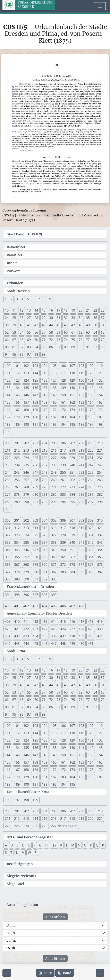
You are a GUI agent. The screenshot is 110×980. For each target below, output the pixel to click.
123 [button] (17, 380)
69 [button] (29, 340)
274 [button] (81, 487)
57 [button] (44, 332)
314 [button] (35, 528)
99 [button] (44, 354)
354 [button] (100, 550)
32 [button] (66, 318)
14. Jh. (11, 933)
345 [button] (17, 550)
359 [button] (45, 557)
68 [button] (22, 340)
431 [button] (8, 636)
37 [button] (103, 318)
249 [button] (54, 472)
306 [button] (63, 520)
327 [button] (54, 535)
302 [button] (26, 520)
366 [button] (8, 565)
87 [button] (58, 347)
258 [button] (35, 480)
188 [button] (8, 424)
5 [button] (28, 299)
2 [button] (11, 299)
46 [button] (66, 325)
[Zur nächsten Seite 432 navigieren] (100, 973)
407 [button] (72, 606)
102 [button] (26, 366)
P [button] (91, 845)
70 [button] (36, 340)
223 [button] (17, 458)
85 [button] (44, 347)
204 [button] (45, 443)
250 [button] (63, 472)
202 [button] (26, 443)
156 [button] (17, 402)
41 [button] (29, 325)
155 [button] (8, 402)
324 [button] (26, 535)
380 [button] (35, 572)
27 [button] (29, 318)
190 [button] (26, 424)
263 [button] (81, 480)
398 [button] (45, 595)
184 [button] (72, 417)
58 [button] (51, 332)
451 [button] (91, 644)
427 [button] (72, 629)
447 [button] (54, 644)
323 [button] (17, 535)
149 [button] (54, 395)
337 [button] (45, 542)
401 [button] (17, 606)
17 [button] (58, 310)
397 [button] (35, 595)
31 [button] (58, 318)
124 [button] (26, 380)
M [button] (73, 845)
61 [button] (73, 332)
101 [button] (17, 366)
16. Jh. (11, 948)
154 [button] (100, 395)
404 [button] (45, 606)
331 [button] (91, 535)
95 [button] (14, 354)
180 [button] (35, 417)
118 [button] (72, 373)
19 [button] (73, 310)
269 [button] (35, 487)
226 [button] (45, 458)
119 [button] (81, 373)
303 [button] (35, 520)
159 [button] (45, 402)
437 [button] (63, 636)
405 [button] (54, 606)
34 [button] (81, 318)
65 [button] (103, 332)
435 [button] (45, 636)
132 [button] (100, 380)
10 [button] (7, 310)
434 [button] (35, 636)
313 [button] (26, 528)
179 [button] (26, 417)
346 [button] (26, 550)
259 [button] (45, 480)
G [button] (40, 845)
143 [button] (100, 388)
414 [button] (54, 621)
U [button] (17, 853)
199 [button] (8, 432)
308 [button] (81, 520)
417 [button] (81, 621)
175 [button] (91, 410)
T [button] (11, 853)
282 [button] (54, 494)
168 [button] (26, 410)
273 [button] (72, 487)
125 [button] (35, 380)
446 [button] (45, 644)
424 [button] (45, 629)
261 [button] (63, 480)
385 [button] (81, 572)
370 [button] (45, 565)
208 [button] (81, 443)
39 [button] (14, 325)
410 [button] (17, 621)
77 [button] (88, 340)
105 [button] (54, 366)
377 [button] (8, 572)
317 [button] (63, 528)
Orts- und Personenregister (30, 837)
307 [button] (72, 520)
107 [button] (72, 366)
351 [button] (72, 550)
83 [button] (29, 347)
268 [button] (26, 487)
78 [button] (95, 340)
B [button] (12, 845)
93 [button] (103, 347)
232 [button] (100, 458)
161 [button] (63, 402)
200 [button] (8, 443)
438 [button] (72, 636)
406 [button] (63, 606)
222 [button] (8, 458)
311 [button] (8, 528)
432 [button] (17, 636)
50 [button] (95, 325)
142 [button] (91, 388)
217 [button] (63, 450)
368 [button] (26, 565)
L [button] (67, 845)
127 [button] (54, 380)
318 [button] (72, 528)
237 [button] (45, 465)
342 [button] (91, 542)
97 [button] (29, 354)
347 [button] (35, 550)
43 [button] (44, 325)
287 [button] (100, 494)
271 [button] (54, 487)
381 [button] (45, 572)
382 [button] (54, 572)
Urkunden (15, 283)
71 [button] (44, 340)
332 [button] (100, 535)
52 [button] (7, 332)
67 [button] (14, 340)
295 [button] (72, 502)
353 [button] (91, 550)
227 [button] (54, 458)
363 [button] (81, 557)
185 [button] (81, 417)
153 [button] (91, 395)
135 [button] (26, 388)
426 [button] (63, 629)
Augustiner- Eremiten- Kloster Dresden (39, 613)
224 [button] (26, 458)
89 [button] (73, 347)
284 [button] (72, 494)
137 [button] (45, 388)
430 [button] (100, 629)
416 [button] (72, 621)
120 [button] (91, 373)
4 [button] (22, 299)
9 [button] (50, 299)
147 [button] (35, 395)
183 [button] (63, 417)
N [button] (79, 845)
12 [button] (22, 310)
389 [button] (17, 579)
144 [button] (8, 395)
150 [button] (63, 395)
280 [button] (35, 494)
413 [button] (45, 621)
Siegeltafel (15, 884)
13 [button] (29, 310)
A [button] (6, 845)
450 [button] (81, 644)
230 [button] (81, 458)
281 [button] (45, 494)
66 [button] (7, 340)
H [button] (46, 845)
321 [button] (100, 528)
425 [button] (54, 629)
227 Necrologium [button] (64, 826)
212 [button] (17, 450)
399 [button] (54, 595)
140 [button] (72, 388)
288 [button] (8, 502)
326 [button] (45, 535)
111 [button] (8, 373)
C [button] (17, 845)
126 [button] (45, 380)
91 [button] (88, 347)
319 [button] (81, 528)
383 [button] (63, 572)
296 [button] (81, 502)
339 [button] (63, 542)
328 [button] (63, 535)
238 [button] (54, 465)
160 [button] (54, 402)
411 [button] (26, 621)
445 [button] (35, 644)
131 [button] (91, 380)
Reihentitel (16, 247)
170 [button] (45, 410)
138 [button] (54, 388)
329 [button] (72, 535)
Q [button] (97, 845)
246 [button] (26, 472)
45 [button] (58, 325)
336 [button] (35, 542)
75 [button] (73, 340)
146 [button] (26, 395)
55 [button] (29, 332)
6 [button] (33, 299)
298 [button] (100, 502)
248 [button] (45, 472)
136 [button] (35, 388)
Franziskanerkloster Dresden (30, 587)
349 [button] (54, 550)
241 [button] (81, 465)
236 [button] (35, 465)
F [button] (35, 845)
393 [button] (54, 579)
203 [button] (35, 443)
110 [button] (100, 366)
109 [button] (91, 366)
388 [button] (8, 579)
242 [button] (91, 465)
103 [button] (35, 366)
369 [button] (35, 565)
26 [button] (22, 318)
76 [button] (81, 340)
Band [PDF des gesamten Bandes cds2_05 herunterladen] (65, 973)
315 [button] (45, 528)
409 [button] (8, 621)
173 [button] (72, 410)
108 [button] (81, 366)
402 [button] (26, 606)
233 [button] (8, 465)
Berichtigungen (20, 864)
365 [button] (100, 557)
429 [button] (91, 629)
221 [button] (100, 450)
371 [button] (54, 565)
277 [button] (8, 494)
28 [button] (36, 318)
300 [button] (8, 520)
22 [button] (95, 310)
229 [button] (72, 458)
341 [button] (81, 542)
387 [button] (100, 572)
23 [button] (103, 310)
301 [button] (17, 520)
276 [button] (100, 487)
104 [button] (45, 366)
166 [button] (8, 410)
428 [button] (81, 629)
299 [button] (8, 509)
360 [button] (54, 557)
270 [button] (45, 487)
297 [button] (91, 502)
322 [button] (8, 535)
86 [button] (51, 347)
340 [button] (72, 542)
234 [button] (17, 465)
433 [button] (26, 636)
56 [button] (36, 332)
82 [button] (22, 347)
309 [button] (91, 520)
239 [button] (63, 465)
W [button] (29, 853)
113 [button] (26, 373)
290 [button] (26, 502)
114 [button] (35, 373)
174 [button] (81, 410)
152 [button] (81, 395)
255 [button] (8, 480)
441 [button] (100, 636)
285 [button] (81, 494)
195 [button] (72, 424)
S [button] (6, 853)
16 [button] (51, 310)
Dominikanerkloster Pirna (28, 792)
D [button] (23, 845)
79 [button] (103, 340)
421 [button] (17, 629)
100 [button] (8, 366)
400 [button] (8, 606)
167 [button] (17, 410)
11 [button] (14, 310)
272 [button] (63, 487)
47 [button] (73, 325)
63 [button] (88, 332)
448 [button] (63, 644)
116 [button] (54, 373)
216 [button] (54, 450)
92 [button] (95, 347)
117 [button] (63, 373)
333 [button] (8, 542)
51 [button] (103, 325)
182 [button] (54, 417)
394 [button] (8, 595)
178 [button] (17, 417)
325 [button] (35, 535)
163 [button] (81, 402)
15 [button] (44, 310)
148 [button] (45, 395)
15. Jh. (11, 940)
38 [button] (7, 325)
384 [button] (72, 572)
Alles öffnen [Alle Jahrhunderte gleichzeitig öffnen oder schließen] (55, 917)
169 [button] (35, 410)
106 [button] (63, 366)
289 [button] (17, 502)
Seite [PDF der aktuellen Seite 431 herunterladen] (45, 973)
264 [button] (91, 480)
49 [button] (88, 325)
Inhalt (12, 263)
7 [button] (39, 299)
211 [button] (8, 450)
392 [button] (45, 579)
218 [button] (72, 450)
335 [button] (26, 542)
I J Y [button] (54, 845)
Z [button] (36, 853)
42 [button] (36, 325)
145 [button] (17, 395)
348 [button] (45, 550)
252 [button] (81, 472)
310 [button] (100, 520)
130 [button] (81, 380)
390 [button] (26, 579)
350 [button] (63, 550)
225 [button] (35, 458)
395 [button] (17, 595)
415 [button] (63, 621)
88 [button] (66, 347)
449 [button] (72, 644)
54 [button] (22, 332)
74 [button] (66, 340)
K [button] (61, 845)
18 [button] (66, 310)
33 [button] (73, 318)
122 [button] (8, 380)
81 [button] (14, 347)
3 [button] (17, 299)
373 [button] (72, 565)
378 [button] (17, 572)
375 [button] (91, 565)
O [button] (85, 845)
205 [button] (54, 443)
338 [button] (54, 542)
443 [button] (17, 644)
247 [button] (35, 472)
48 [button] (81, 325)
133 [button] (8, 388)
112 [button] (17, 373)
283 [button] (63, 494)
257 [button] (26, 480)
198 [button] (100, 424)
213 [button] (26, 450)
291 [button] (35, 502)
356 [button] (17, 557)
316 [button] (54, 528)
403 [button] (35, 606)
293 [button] (54, 502)
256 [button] (17, 480)
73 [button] (58, 340)
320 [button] (91, 528)
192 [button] (45, 424)
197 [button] (91, 424)
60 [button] (66, 332)
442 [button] (8, 644)
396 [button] (26, 595)
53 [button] (14, 332)
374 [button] (81, 565)
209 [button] (91, 443)
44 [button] (51, 325)
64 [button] (95, 332)
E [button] (29, 845)
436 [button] (54, 636)
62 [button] (81, 332)
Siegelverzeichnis (21, 876)
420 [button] (8, 629)
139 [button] (63, 388)
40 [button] (22, 325)
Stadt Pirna (16, 651)
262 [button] (72, 480)
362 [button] (72, 557)
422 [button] (26, 629)
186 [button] (91, 417)
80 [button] (7, 347)
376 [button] (100, 565)
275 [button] (91, 487)
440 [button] (91, 636)
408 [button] (81, 606)
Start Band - (24, 234)
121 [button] (100, 373)
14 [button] (36, 310)
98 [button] (36, 354)
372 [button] (63, 565)
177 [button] (8, 417)
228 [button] (63, 458)
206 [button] (63, 443)
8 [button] (45, 299)
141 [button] (81, 388)
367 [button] (17, 565)
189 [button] (17, 424)
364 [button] (91, 557)
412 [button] (35, 621)
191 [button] (35, 424)
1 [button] (6, 299)
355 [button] (8, 557)
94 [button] (7, 354)
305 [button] (54, 520)
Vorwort (13, 271)
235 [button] (26, 465)
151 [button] (72, 395)
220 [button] (91, 450)
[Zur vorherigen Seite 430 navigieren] (7, 973)
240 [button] (72, 465)
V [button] (23, 853)
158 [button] (35, 402)
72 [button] (51, 340)
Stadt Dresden (18, 291)
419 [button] (100, 621)
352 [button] (81, 550)
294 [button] (63, 502)
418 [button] (91, 621)
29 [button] (44, 318)
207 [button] (72, 443)
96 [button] (22, 354)
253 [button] (91, 472)
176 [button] (100, 410)
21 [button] (88, 310)
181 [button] (45, 417)
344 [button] (8, 550)
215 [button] (45, 450)
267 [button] (17, 487)
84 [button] (36, 347)
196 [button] (81, 424)
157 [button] (26, 402)
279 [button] (26, 494)
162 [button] (72, 402)
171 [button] (54, 410)
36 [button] (95, 318)
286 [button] (91, 494)
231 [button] (91, 458)
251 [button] (72, 472)
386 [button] (91, 572)
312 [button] (17, 528)
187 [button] (100, 417)
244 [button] (8, 472)
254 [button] (100, 472)
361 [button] (63, 557)
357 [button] (26, 557)
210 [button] (100, 443)
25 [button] (14, 318)
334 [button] (17, 542)
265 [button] (100, 480)
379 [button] (26, 572)
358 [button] (35, 557)
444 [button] (26, 644)
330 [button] (81, 535)
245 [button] (17, 472)
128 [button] (63, 380)
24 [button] (7, 318)
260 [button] (54, 480)
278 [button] (17, 494)
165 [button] (100, 402)
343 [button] (100, 542)
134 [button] (17, 388)
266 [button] (8, 487)
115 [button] (45, 373)
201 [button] (17, 443)
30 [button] (51, 318)
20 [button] (81, 310)
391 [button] (35, 579)
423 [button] (35, 629)
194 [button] (63, 424)
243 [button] (100, 465)
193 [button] (54, 424)
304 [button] (45, 520)
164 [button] (91, 402)
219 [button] (81, 450)
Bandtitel (14, 255)
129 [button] (72, 380)
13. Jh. (11, 925)
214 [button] (35, 450)
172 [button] (63, 410)
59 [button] (58, 332)
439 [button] (81, 636)
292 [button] (45, 502)
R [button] (103, 845)
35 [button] (88, 318)
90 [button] (81, 347)
